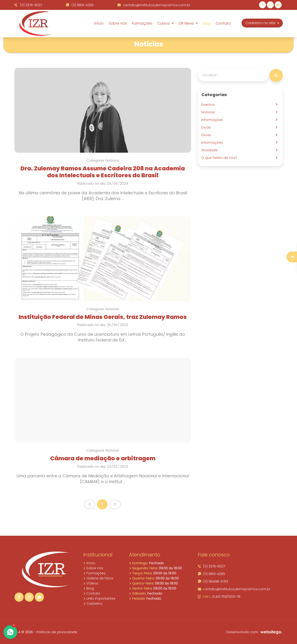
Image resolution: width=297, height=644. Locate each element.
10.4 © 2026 (24, 632)
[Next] (115, 504)
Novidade (210, 150)
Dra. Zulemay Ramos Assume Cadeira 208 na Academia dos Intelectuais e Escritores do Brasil (103, 172)
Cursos (165, 23)
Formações (142, 23)
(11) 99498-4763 (213, 581)
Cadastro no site (262, 23)
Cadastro (93, 604)
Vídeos (91, 583)
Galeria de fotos (98, 578)
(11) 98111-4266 (80, 5)
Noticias (209, 112)
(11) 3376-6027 (28, 5)
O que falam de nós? (220, 158)
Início (99, 23)
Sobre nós (118, 23)
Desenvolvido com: (255, 632)
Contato (223, 23)
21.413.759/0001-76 (219, 597)
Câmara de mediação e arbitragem (103, 458)
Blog (207, 23)
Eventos (209, 104)
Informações (213, 120)
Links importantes (99, 598)
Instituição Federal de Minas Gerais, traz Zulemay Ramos (103, 317)
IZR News (188, 23)
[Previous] (90, 504)
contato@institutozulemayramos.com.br (154, 5)
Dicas (207, 127)
